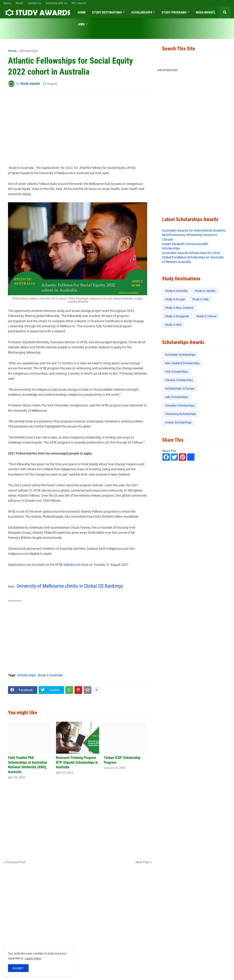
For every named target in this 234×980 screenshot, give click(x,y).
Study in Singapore (177, 316)
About (19, 3)
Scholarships (29, 51)
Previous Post (16, 862)
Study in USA (173, 325)
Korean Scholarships (178, 422)
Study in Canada (205, 291)
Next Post (142, 862)
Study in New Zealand (179, 308)
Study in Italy (200, 299)
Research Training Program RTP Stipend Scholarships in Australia (77, 762)
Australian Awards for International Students (194, 230)
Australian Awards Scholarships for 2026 (191, 253)
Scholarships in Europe (180, 388)
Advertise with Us (57, 3)
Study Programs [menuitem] (174, 12)
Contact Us (35, 3)
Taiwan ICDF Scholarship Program (122, 760)
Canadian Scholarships (180, 405)
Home (7, 3)
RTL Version (79, 3)
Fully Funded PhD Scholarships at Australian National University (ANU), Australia (28, 765)
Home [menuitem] (82, 12)
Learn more (33, 958)
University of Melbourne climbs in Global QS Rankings (70, 586)
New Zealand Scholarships (182, 363)
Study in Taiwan (206, 316)
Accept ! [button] (18, 968)
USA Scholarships (177, 372)
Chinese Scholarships (179, 380)
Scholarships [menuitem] (142, 12)
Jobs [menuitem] (81, 24)
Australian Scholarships (180, 355)
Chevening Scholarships (181, 414)
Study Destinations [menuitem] (107, 12)
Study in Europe (175, 299)
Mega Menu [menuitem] (204, 12)
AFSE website (65, 565)
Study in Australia (50, 675)
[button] (214, 12)
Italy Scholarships (177, 397)
